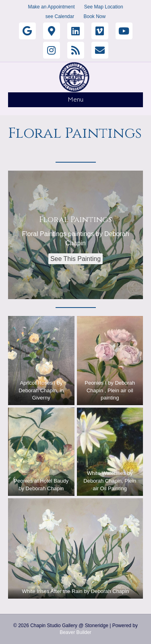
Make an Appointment (51, 7)
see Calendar (60, 16)
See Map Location (104, 7)
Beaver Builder (75, 632)
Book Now (95, 16)
